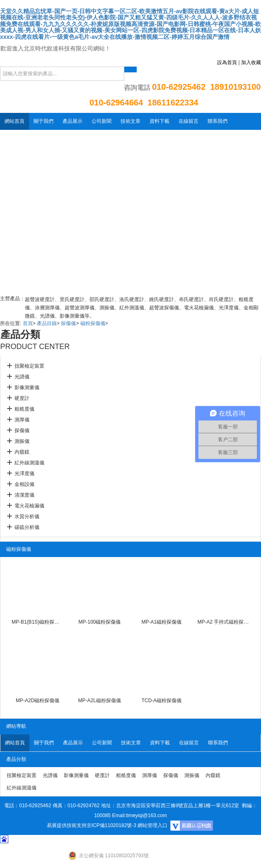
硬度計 (22, 398)
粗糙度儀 (24, 409)
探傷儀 (68, 323)
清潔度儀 (24, 495)
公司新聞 (101, 121)
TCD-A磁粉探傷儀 (161, 701)
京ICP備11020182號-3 (111, 825)
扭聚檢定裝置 (29, 366)
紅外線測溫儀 (29, 463)
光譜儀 (22, 377)
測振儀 (22, 441)
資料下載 (159, 121)
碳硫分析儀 (27, 527)
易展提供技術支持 (67, 825)
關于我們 (43, 121)
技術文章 (130, 121)
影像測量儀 (27, 387)
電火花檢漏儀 (29, 506)
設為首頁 (227, 62)
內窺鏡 (22, 452)
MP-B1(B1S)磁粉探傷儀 (38, 622)
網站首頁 (15, 121)
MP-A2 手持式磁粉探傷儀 (223, 622)
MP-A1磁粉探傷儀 (161, 622)
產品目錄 (47, 323)
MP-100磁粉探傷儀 (99, 622)
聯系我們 (217, 121)
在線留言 (188, 121)
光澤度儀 (24, 473)
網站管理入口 (152, 825)
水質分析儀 (27, 516)
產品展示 (72, 121)
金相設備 (24, 484)
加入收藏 (251, 62)
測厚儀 (22, 420)
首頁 (28, 323)
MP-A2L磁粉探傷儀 (100, 701)
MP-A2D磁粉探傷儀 (37, 701)
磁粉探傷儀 (93, 323)
